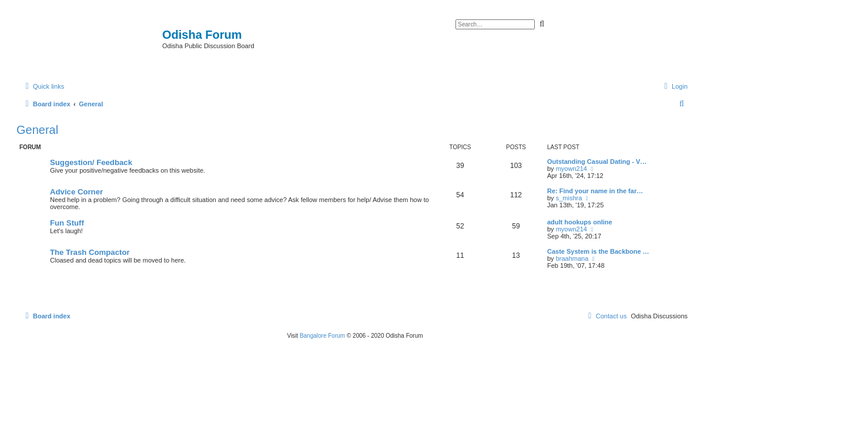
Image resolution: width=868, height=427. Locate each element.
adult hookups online (580, 222)
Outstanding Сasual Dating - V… (597, 162)
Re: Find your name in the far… (595, 191)
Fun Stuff (67, 223)
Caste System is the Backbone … (598, 251)
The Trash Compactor (90, 252)
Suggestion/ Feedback (91, 162)
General (37, 130)
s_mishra (569, 198)
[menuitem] (674, 86)
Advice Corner (76, 192)
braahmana (572, 258)
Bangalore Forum (322, 336)
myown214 (572, 169)
